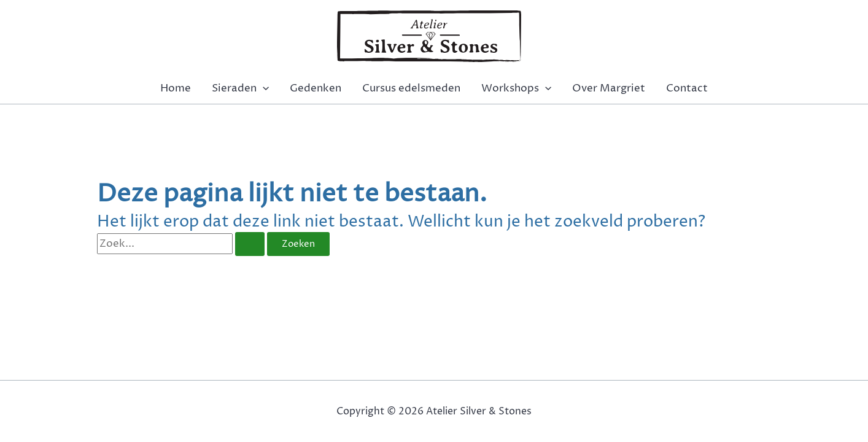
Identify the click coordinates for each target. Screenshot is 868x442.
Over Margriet (609, 88)
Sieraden (240, 88)
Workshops (516, 88)
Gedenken (316, 88)
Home (176, 88)
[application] (263, 88)
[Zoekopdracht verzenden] (250, 244)
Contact (687, 88)
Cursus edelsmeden (411, 88)
